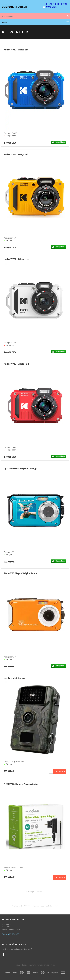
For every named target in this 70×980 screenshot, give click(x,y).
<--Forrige (30, 891)
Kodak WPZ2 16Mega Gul (16, 154)
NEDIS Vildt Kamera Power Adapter (21, 784)
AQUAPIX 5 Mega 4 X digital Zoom (20, 573)
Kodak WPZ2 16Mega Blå (16, 50)
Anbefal (49, 906)
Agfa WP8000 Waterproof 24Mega (20, 468)
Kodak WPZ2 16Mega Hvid (16, 259)
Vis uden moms (38, 906)
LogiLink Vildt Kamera (14, 678)
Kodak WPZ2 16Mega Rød (16, 364)
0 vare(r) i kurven (56, 4)
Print (56, 906)
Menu (4, 22)
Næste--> (40, 891)
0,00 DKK (51, 7)
